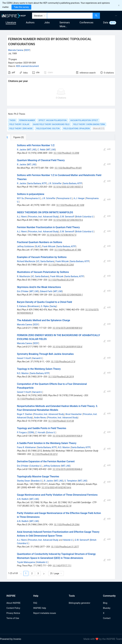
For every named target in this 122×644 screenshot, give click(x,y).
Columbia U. (36, 466)
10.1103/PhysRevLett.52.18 (59, 506)
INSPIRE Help (40, 608)
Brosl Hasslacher (74, 414)
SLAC (38, 246)
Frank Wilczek (49, 246)
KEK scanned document (27, 66)
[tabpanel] (61, 360)
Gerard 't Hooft (24, 358)
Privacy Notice (13, 613)
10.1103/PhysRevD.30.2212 (45, 454)
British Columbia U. (85, 217)
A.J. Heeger (79, 198)
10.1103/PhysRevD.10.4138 (61, 421)
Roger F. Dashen (25, 414)
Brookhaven (33, 306)
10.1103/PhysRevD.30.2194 (61, 280)
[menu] (111, 16)
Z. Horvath (40, 432)
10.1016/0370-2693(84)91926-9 (67, 436)
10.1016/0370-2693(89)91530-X (67, 347)
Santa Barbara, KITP (37, 183)
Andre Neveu (40, 418)
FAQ (35, 603)
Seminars (65, 23)
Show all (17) (99, 128)
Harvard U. (37, 358)
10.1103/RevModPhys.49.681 (68, 168)
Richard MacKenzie (26, 261)
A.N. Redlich (23, 499)
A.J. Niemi (22, 217)
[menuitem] (116, 16)
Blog (105, 603)
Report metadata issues (45, 613)
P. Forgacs (22, 432)
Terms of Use (13, 618)
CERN (31, 432)
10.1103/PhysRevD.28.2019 (61, 377)
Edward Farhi (46, 291)
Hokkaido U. (42, 562)
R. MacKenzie (24, 276)
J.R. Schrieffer (55, 183)
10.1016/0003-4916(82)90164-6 (56, 487)
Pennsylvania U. (33, 198)
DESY (27, 50)
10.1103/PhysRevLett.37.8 (63, 362)
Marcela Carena (16, 50)
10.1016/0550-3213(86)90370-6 (68, 220)
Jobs (47, 23)
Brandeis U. (37, 481)
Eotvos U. (51, 432)
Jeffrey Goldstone (26, 246)
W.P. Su (20, 198)
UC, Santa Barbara (45, 261)
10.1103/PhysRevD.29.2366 (67, 525)
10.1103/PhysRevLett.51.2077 (65, 547)
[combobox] (70, 16)
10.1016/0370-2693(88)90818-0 (67, 328)
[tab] (17, 137)
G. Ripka (45, 306)
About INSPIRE (13, 603)
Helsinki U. (68, 540)
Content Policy (13, 608)
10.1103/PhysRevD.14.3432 (30, 399)
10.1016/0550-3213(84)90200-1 (68, 295)
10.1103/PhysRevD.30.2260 (61, 265)
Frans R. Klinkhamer (27, 447)
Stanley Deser (24, 481)
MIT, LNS (32, 150)
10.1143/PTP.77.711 (62, 566)
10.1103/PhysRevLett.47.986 (68, 250)
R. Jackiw (22, 150)
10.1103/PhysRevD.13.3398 (66, 153)
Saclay (53, 306)
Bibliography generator (80, 603)
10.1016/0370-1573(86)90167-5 (61, 235)
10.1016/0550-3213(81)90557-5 (68, 187)
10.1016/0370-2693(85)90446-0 (67, 469)
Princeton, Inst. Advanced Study (43, 217)
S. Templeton (71, 481)
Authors (30, 23)
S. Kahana (22, 306)
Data (106, 23)
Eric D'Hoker (23, 291)
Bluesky (107, 608)
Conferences (86, 23)
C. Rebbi (41, 150)
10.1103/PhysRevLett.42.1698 (70, 205)
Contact (107, 618)
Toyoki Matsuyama (26, 562)
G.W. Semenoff (67, 217)
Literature (11, 23)
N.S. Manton (23, 373)
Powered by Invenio (11, 639)
